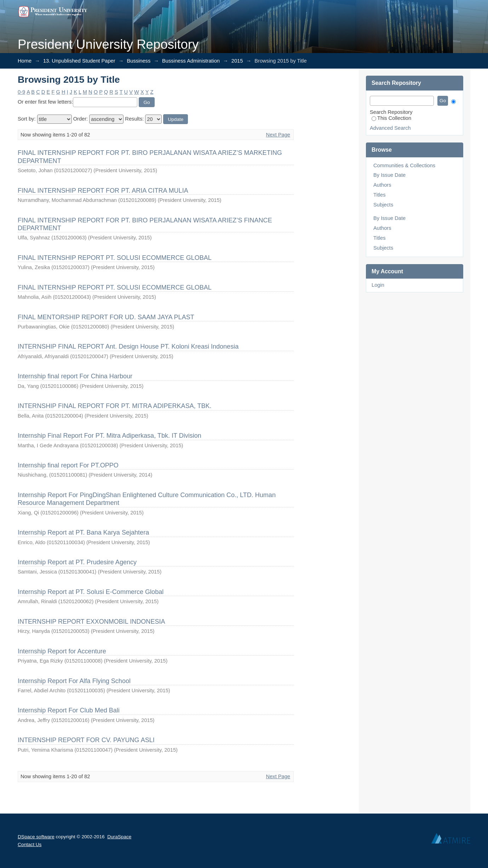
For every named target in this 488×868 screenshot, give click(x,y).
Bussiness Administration (191, 61)
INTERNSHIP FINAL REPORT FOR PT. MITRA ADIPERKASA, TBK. (115, 406)
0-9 (21, 92)
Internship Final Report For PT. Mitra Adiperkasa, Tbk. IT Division (110, 436)
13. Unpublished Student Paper (79, 61)
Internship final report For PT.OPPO (68, 465)
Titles (379, 195)
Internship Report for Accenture (62, 651)
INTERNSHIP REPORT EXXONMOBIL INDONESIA (91, 622)
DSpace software (36, 837)
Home (25, 61)
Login (378, 285)
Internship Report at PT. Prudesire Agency (77, 562)
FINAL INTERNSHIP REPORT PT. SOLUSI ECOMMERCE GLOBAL (114, 258)
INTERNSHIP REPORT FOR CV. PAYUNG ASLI (86, 740)
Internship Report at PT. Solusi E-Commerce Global (91, 592)
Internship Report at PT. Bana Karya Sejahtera (83, 532)
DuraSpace (119, 837)
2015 (237, 61)
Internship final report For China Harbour (75, 376)
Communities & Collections (404, 165)
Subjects (383, 205)
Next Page (278, 135)
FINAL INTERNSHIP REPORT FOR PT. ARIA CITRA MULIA (103, 191)
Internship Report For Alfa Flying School (74, 681)
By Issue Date (389, 175)
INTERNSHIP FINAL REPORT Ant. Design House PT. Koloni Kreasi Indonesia (128, 346)
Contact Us (30, 844)
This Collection (391, 118)
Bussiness (139, 61)
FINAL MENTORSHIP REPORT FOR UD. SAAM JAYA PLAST (106, 317)
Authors (382, 185)
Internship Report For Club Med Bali (69, 710)
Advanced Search (390, 128)
